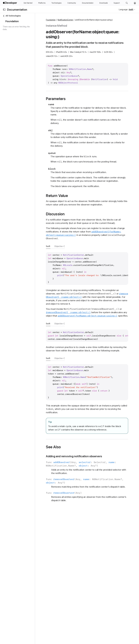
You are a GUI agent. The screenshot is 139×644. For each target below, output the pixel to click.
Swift (67, 267)
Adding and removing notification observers (93, 497)
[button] (127, 3)
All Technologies (12, 16)
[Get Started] (28, 3)
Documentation (17, 10)
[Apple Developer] (10, 3)
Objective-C (79, 267)
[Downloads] (104, 3)
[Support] (117, 3)
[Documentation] (88, 3)
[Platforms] (42, 3)
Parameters (75, 99)
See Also (73, 488)
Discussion (75, 228)
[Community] (72, 3)
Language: (123, 10)
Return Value (76, 206)
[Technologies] (56, 3)
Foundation (70, 20)
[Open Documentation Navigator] (4, 10)
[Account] (135, 3)
